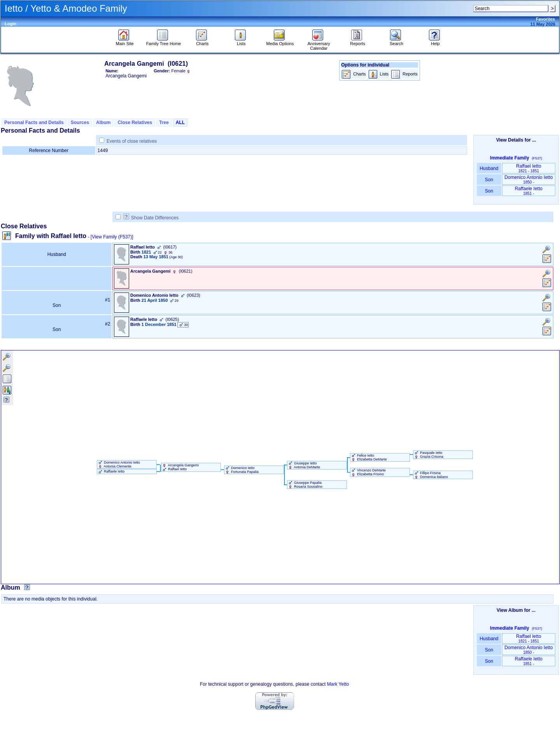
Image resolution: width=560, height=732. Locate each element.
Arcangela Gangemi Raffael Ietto (180, 467)
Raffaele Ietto (529, 191)
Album (103, 123)
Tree (164, 123)
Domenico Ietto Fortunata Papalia (242, 470)
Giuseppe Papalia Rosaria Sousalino (305, 485)
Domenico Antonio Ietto (528, 179)
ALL (180, 123)
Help (435, 42)
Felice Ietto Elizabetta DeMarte (369, 457)
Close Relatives (135, 123)
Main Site (125, 42)
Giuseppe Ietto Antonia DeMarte (304, 465)
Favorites (545, 19)
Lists (241, 42)
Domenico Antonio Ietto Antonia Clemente (119, 464)
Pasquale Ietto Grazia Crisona (429, 455)
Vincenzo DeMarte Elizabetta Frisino (368, 472)
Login (10, 24)
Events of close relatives (132, 141)
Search (396, 42)
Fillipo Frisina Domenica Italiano (431, 475)
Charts (202, 42)
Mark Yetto (338, 684)
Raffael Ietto (529, 168)
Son (489, 180)
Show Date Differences (151, 218)
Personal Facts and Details (34, 123)
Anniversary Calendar (319, 44)
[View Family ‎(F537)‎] (112, 237)
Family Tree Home (164, 42)
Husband (489, 168)
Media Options (280, 42)
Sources (80, 123)
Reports (358, 42)
